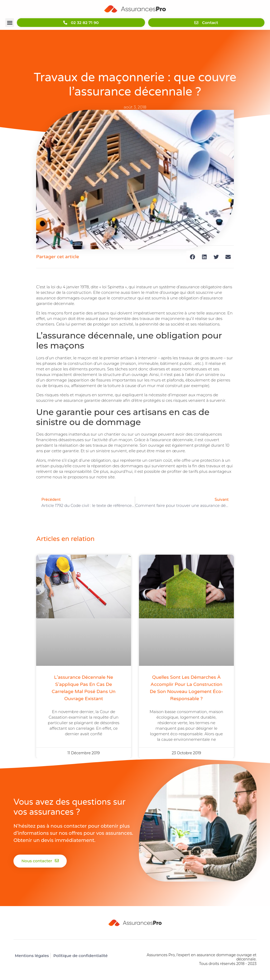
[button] (10, 23)
